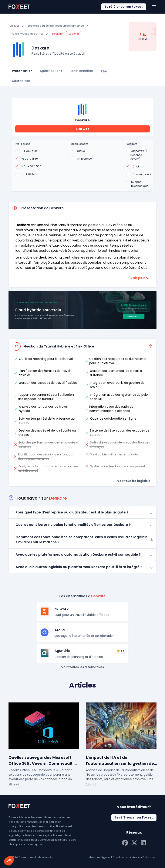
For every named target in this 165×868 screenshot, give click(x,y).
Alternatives (21, 81)
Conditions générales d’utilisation (134, 857)
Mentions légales (100, 857)
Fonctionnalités (82, 71)
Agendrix (62, 651)
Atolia (60, 630)
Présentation (22, 71)
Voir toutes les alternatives (83, 667)
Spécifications (51, 71)
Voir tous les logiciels (134, 481)
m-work (61, 609)
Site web (83, 129)
